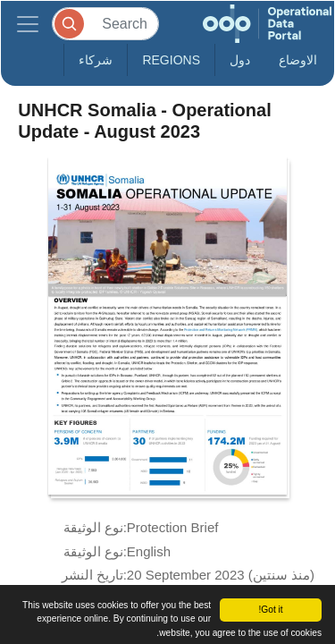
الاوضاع (298, 60)
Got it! (270, 610)
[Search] (105, 24)
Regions (171, 60)
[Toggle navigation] (28, 24)
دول (240, 60)
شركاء (96, 60)
